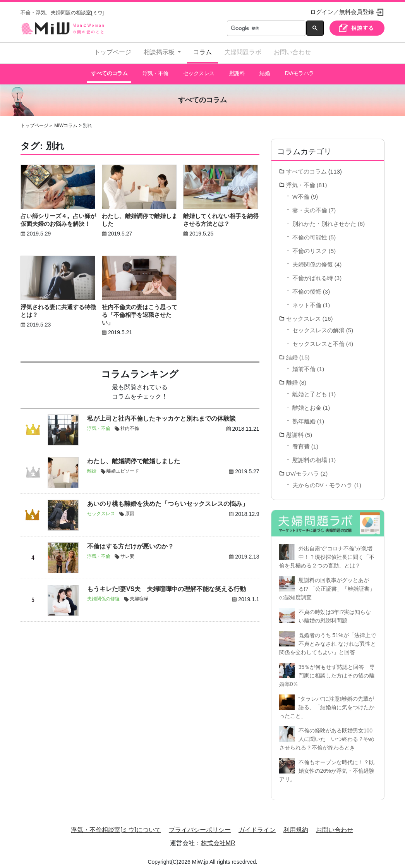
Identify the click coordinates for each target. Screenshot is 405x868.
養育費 (301, 443)
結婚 (264, 72)
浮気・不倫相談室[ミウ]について (116, 826)
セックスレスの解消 (318, 327)
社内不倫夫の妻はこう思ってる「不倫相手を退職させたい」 (140, 311)
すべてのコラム (109, 72)
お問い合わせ (292, 52)
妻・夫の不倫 (310, 207)
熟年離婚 (304, 418)
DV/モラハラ (299, 72)
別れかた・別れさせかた (324, 220)
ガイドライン (257, 826)
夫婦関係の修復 (103, 596)
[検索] (265, 28)
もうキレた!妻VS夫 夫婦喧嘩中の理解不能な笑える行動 (167, 586)
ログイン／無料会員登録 (342, 12)
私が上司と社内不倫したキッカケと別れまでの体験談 (161, 415)
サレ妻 (127, 553)
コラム (202, 52)
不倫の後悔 (307, 288)
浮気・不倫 (155, 72)
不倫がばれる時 (313, 274)
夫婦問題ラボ (243, 52)
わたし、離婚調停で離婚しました (134, 458)
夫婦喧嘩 (139, 596)
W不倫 (301, 193)
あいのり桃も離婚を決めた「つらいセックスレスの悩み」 (168, 501)
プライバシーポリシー (200, 826)
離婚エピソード (123, 468)
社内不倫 (130, 425)
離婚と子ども (310, 391)
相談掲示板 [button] (160, 52)
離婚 (92, 468)
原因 (130, 510)
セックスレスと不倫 (318, 340)
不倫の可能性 (310, 234)
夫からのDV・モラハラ (323, 482)
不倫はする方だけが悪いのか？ (130, 543)
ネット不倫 (307, 302)
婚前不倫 (304, 365)
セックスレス (198, 72)
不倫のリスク (310, 247)
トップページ (113, 52)
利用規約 (296, 826)
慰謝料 (236, 72)
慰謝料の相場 (310, 456)
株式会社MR (218, 840)
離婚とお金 (307, 404)
